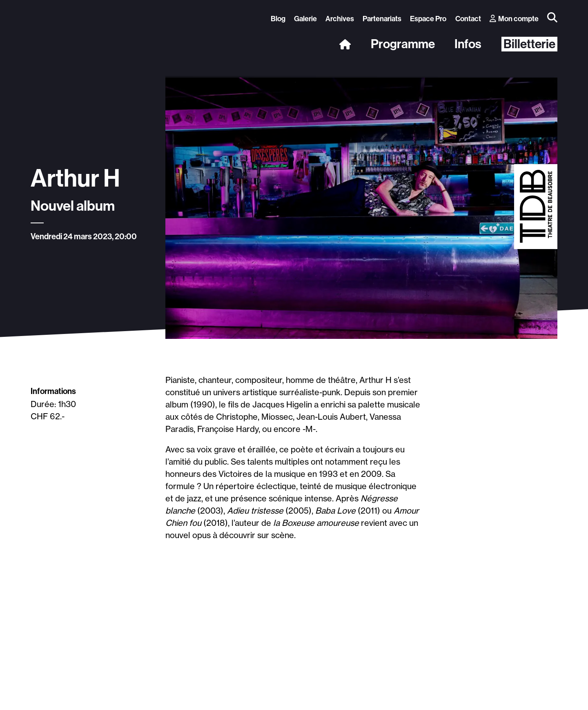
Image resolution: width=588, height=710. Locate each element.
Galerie (305, 19)
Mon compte (514, 19)
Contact (468, 19)
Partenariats (382, 19)
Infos (468, 44)
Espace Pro (428, 19)
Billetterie (529, 44)
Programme (403, 44)
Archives (340, 19)
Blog (278, 19)
